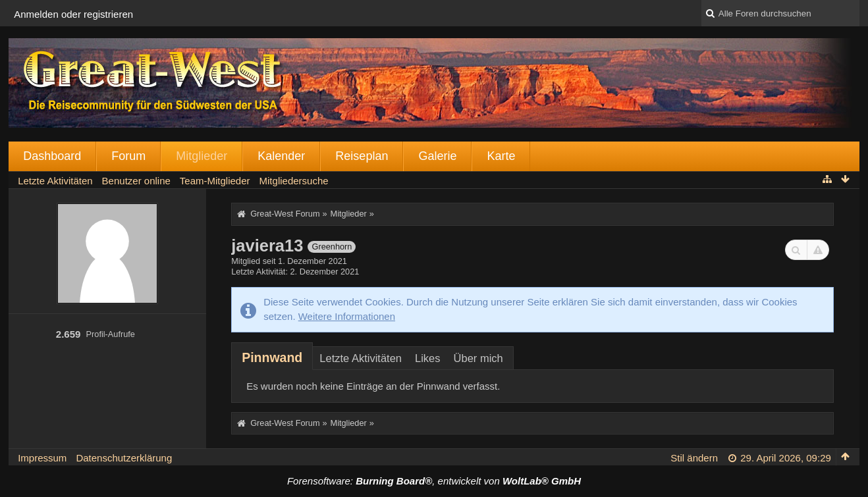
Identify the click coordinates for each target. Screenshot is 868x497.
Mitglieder (202, 156)
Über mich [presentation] (478, 358)
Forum (128, 156)
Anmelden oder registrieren (73, 14)
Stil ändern (694, 458)
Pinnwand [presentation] (272, 357)
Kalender (281, 156)
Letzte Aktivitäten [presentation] (361, 358)
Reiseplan (362, 156)
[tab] (272, 357)
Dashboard (52, 156)
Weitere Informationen (347, 316)
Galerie (437, 156)
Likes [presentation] (428, 358)
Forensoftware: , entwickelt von (434, 481)
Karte (501, 156)
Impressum (42, 458)
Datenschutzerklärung (124, 458)
